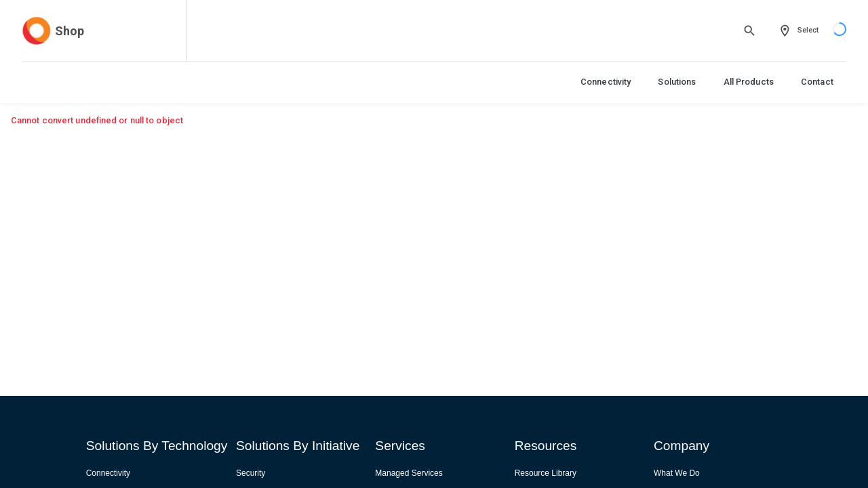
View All (795, 143)
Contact (817, 82)
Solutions (677, 82)
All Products (749, 82)
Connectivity (606, 82)
